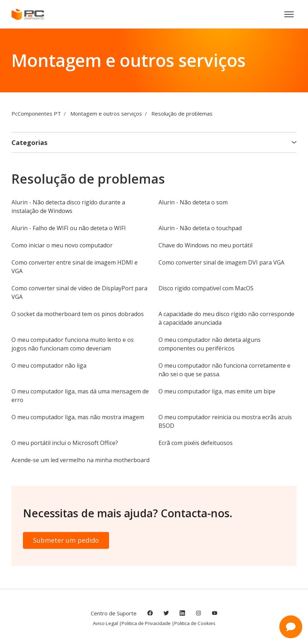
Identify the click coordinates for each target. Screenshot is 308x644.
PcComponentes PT (36, 113)
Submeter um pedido (66, 540)
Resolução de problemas (182, 113)
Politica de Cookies (195, 623)
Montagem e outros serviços (106, 113)
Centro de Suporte (114, 613)
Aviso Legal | (107, 623)
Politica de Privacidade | (148, 623)
